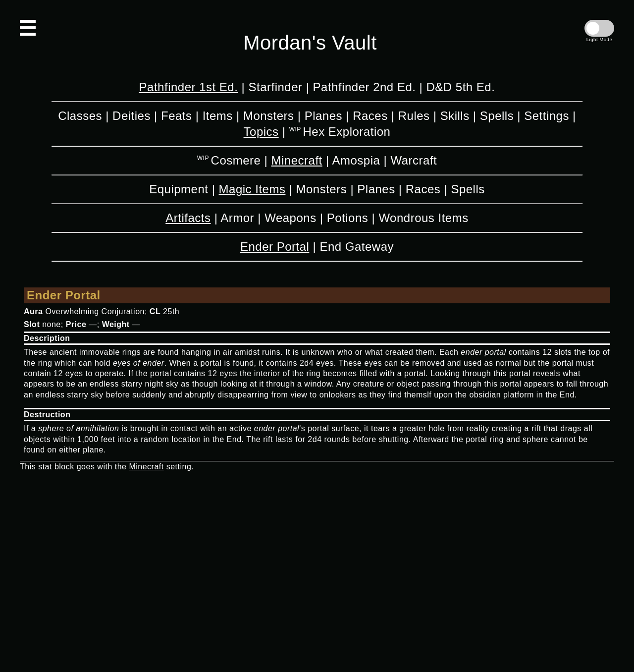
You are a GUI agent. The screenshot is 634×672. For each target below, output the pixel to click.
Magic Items (252, 189)
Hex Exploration (346, 132)
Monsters (269, 116)
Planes (323, 116)
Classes (80, 116)
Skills (455, 116)
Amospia (356, 160)
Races (370, 116)
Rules (414, 116)
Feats (177, 116)
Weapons (290, 218)
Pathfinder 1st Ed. (189, 87)
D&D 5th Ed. (460, 87)
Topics (261, 132)
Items (218, 116)
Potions (348, 218)
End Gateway (357, 247)
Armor (237, 218)
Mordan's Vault (310, 43)
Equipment (179, 189)
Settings (547, 116)
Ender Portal (275, 247)
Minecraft (297, 160)
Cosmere (236, 160)
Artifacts (188, 218)
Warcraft (414, 160)
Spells (497, 116)
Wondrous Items (423, 218)
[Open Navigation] (28, 28)
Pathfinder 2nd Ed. (365, 87)
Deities (132, 116)
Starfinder (275, 87)
